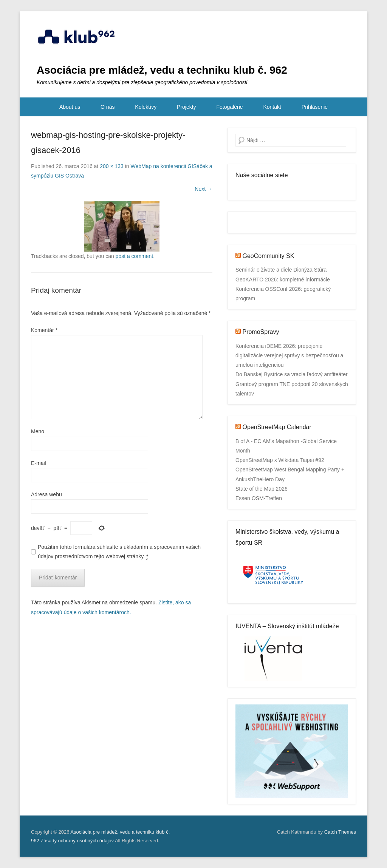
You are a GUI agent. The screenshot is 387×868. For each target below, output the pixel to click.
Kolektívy (146, 107)
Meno (38, 431)
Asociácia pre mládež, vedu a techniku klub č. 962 (162, 70)
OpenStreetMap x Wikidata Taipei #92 (280, 460)
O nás (108, 107)
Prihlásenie (315, 107)
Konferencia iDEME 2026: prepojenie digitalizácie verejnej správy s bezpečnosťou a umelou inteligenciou (289, 355)
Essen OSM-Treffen (259, 498)
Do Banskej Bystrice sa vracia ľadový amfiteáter (292, 374)
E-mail (39, 463)
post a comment (135, 256)
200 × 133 (112, 166)
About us (70, 107)
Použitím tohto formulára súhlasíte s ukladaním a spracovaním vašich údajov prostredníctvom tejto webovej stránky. (119, 552)
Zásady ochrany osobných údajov (77, 841)
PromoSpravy (261, 332)
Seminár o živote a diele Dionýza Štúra (281, 270)
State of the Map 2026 (262, 489)
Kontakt (272, 107)
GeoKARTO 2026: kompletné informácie (283, 280)
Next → (204, 189)
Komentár (44, 330)
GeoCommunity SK (268, 256)
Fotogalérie (230, 107)
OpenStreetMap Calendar (277, 427)
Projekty (187, 107)
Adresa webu (46, 494)
